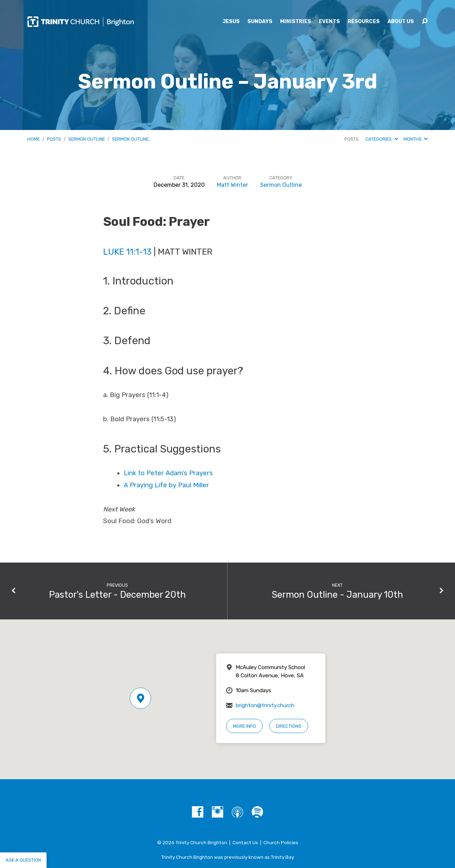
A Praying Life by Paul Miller (166, 485)
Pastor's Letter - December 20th (117, 595)
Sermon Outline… (132, 139)
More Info (244, 726)
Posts (54, 139)
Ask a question (23, 860)
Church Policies (281, 842)
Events (329, 22)
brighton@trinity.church (265, 705)
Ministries (296, 22)
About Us (401, 22)
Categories (382, 139)
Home (34, 139)
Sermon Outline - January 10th (337, 595)
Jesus (231, 22)
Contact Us (245, 842)
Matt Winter (232, 185)
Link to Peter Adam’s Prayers (168, 473)
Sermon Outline (87, 139)
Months (416, 139)
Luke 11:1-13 (127, 252)
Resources (364, 22)
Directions (289, 726)
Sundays (260, 22)
